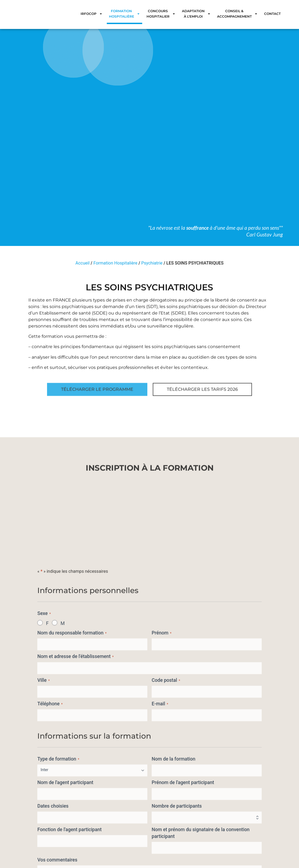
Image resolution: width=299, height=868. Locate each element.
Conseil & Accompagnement (237, 14)
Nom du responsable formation (72, 805)
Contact (272, 14)
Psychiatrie (152, 267)
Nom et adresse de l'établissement (75, 829)
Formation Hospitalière (124, 14)
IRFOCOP (92, 14)
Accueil (82, 267)
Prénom (162, 805)
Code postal (166, 853)
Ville (44, 853)
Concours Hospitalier (161, 14)
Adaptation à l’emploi (196, 14)
